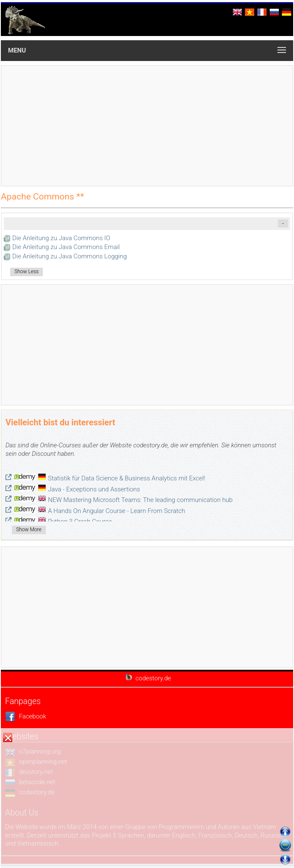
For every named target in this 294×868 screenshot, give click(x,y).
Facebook (26, 716)
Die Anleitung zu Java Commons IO (61, 238)
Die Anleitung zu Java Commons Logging (70, 256)
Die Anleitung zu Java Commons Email (66, 247)
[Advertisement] (147, 126)
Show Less (27, 272)
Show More (29, 530)
